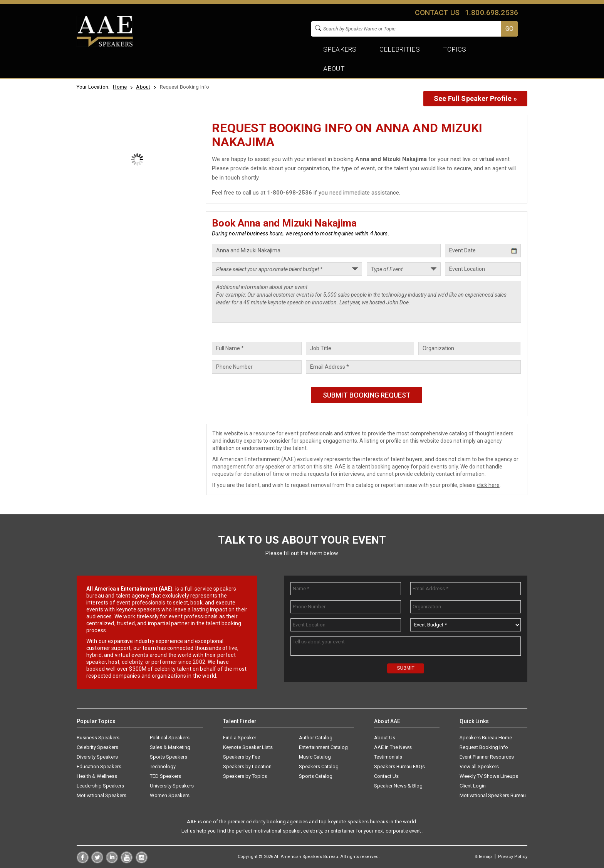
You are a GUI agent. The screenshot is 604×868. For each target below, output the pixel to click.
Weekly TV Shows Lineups (489, 776)
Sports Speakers (169, 757)
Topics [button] (455, 49)
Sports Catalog (316, 776)
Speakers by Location (247, 766)
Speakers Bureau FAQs (399, 766)
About (143, 87)
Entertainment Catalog (323, 747)
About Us (385, 738)
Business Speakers (98, 738)
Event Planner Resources (487, 757)
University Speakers (172, 786)
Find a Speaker (240, 738)
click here (488, 485)
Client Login (473, 786)
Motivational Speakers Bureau (493, 795)
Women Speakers (170, 795)
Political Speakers (170, 738)
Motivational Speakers (102, 795)
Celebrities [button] (400, 49)
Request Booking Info (484, 747)
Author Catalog (316, 738)
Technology (163, 766)
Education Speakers (99, 766)
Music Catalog (315, 757)
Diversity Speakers (97, 757)
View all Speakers (479, 766)
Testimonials (388, 757)
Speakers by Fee (242, 757)
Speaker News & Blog (398, 786)
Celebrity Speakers (97, 747)
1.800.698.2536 (492, 13)
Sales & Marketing (170, 747)
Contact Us (386, 776)
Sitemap (483, 857)
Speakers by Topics (245, 776)
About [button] (334, 69)
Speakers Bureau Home (486, 738)
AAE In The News (393, 747)
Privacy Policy (513, 857)
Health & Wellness (97, 776)
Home (120, 87)
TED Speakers (165, 776)
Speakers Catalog (319, 766)
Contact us (437, 13)
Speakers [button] (340, 49)
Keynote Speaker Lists (248, 747)
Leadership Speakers (100, 786)
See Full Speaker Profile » (475, 98)
